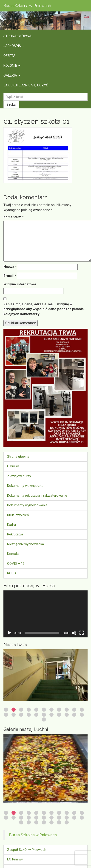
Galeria (12, 75)
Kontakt (13, 554)
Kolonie (12, 66)
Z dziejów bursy (19, 476)
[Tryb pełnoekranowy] (82, 633)
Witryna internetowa (20, 284)
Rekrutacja (15, 534)
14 (21, 715)
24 (29, 822)
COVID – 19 (16, 564)
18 (51, 715)
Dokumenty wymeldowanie (27, 505)
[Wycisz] (74, 633)
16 (36, 715)
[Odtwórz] (9, 633)
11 (82, 710)
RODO (11, 573)
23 (44, 719)
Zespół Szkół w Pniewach (27, 850)
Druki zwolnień (18, 515)
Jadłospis (14, 46)
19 (59, 715)
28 (59, 822)
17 (44, 715)
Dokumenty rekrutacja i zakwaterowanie (37, 496)
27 (51, 822)
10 (74, 710)
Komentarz (14, 217)
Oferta (9, 56)
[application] (45, 614)
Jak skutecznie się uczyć (26, 85)
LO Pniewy (15, 859)
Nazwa (10, 267)
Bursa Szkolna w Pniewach (33, 835)
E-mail (10, 276)
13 (14, 715)
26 (44, 822)
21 (74, 715)
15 (29, 715)
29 (67, 822)
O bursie (13, 466)
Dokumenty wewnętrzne (25, 486)
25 (36, 822)
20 (67, 715)
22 (82, 715)
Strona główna (17, 36)
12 (6, 715)
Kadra (11, 525)
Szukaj (11, 105)
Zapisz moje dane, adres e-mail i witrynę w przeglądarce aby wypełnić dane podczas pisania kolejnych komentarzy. (44, 309)
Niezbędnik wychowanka (26, 544)
